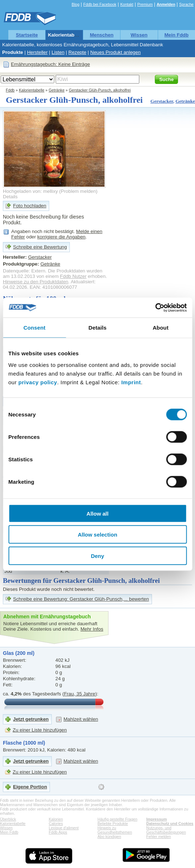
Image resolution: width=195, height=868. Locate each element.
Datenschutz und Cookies (170, 823)
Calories (56, 823)
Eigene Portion (30, 787)
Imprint (131, 382)
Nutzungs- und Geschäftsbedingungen (166, 830)
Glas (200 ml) (19, 653)
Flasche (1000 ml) (24, 743)
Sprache (186, 4)
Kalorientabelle (65, 35)
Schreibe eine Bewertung (40, 247)
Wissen (139, 35)
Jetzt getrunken (31, 719)
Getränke (57, 90)
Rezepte (77, 52)
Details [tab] (98, 328)
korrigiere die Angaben (61, 237)
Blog (75, 4)
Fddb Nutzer (73, 276)
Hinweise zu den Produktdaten (36, 282)
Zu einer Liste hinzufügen (40, 730)
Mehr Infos (92, 629)
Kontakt (127, 4)
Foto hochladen (30, 206)
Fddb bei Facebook (100, 4)
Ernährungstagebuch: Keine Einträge (50, 64)
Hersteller (37, 52)
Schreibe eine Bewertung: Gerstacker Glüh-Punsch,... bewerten (81, 599)
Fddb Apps (58, 832)
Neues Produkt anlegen (116, 52)
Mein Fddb (176, 35)
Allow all (97, 513)
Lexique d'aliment (64, 828)
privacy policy (38, 382)
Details (10, 197)
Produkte (13, 52)
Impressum (156, 819)
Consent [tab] (35, 328)
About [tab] (161, 328)
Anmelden (166, 4)
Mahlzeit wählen (81, 719)
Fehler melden (158, 837)
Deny (97, 556)
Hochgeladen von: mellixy (30, 191)
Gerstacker (162, 101)
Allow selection (97, 535)
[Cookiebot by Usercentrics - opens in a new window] (155, 308)
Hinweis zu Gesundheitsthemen (115, 830)
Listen (58, 52)
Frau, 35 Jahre (80, 694)
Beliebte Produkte (113, 823)
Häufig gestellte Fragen (118, 819)
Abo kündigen (109, 837)
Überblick (8, 819)
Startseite (27, 35)
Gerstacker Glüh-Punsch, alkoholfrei (100, 90)
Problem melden (78, 191)
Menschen (101, 35)
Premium (145, 4)
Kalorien (56, 819)
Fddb (10, 90)
